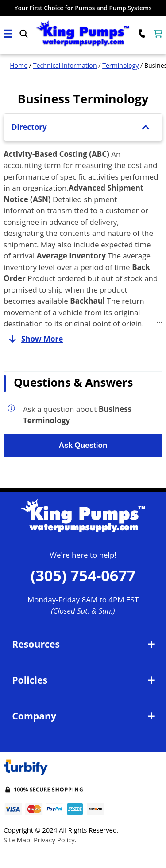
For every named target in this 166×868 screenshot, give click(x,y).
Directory (83, 127)
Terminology (120, 65)
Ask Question (83, 445)
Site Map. (18, 840)
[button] (8, 34)
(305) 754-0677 (83, 575)
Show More (33, 339)
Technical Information (65, 65)
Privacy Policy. (55, 840)
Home (19, 65)
